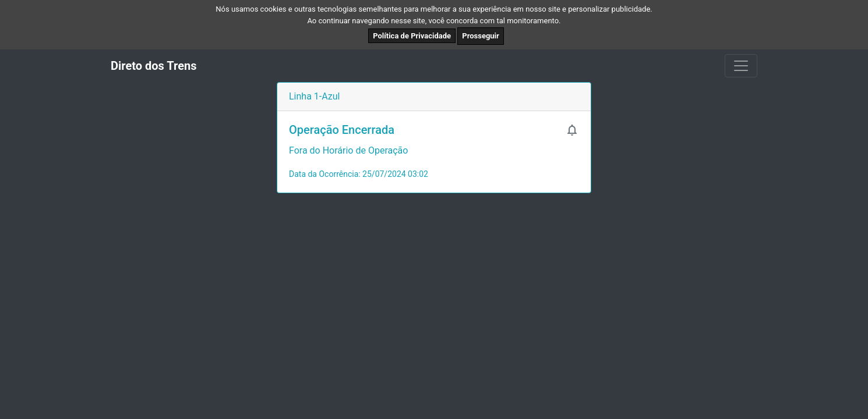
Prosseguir (481, 36)
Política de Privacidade (412, 36)
